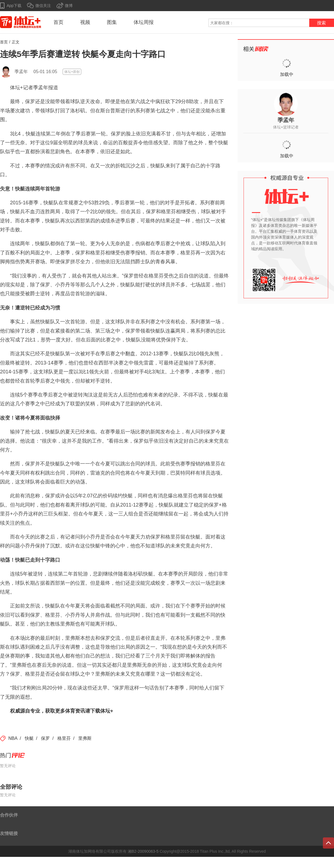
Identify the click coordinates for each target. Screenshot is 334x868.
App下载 (14, 6)
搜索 (321, 23)
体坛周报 (144, 22)
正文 (16, 42)
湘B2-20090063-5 (143, 851)
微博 (69, 6)
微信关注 (43, 6)
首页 (58, 22)
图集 (112, 22)
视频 (85, 22)
